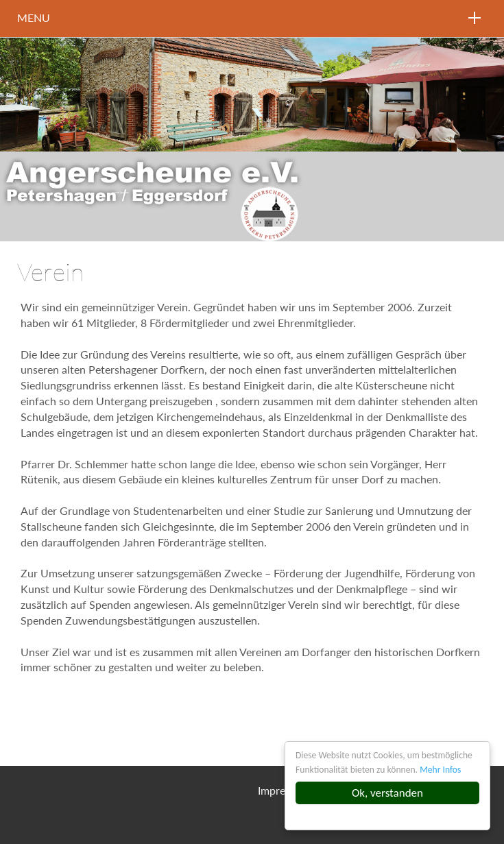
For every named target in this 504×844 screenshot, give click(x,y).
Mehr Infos (440, 770)
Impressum (284, 790)
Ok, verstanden (387, 793)
